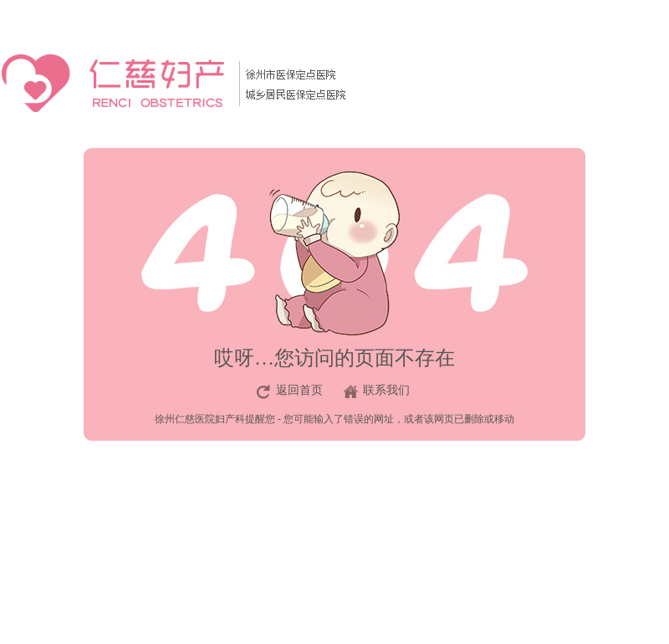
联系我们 (386, 390)
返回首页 (299, 390)
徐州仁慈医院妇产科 (200, 419)
